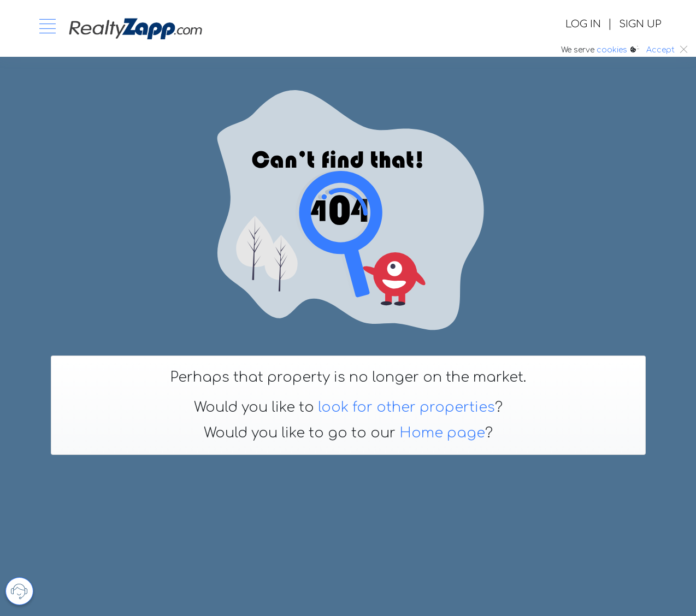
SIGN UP (640, 24)
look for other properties (406, 407)
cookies (612, 50)
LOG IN (583, 24)
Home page (442, 433)
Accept (660, 50)
